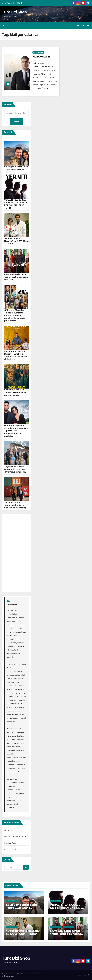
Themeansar (9, 976)
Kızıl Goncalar (41, 57)
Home (7, 830)
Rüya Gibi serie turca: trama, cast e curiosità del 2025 (16, 277)
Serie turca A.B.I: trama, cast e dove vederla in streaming (15, 505)
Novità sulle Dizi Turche (16, 837)
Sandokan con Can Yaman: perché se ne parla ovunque (15, 392)
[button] (78, 25)
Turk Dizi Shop (14, 12)
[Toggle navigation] (88, 25)
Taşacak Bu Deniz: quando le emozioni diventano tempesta (15, 469)
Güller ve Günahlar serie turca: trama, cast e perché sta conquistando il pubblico (16, 431)
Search (8, 105)
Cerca (17, 121)
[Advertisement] (15, 553)
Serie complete (38, 52)
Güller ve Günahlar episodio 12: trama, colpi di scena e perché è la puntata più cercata (15, 315)
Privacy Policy (11, 843)
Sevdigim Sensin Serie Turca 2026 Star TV (21, 906)
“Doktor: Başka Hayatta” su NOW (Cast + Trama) (16, 241)
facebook (78, 975)
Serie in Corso (11, 901)
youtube (87, 975)
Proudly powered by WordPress (14, 974)
